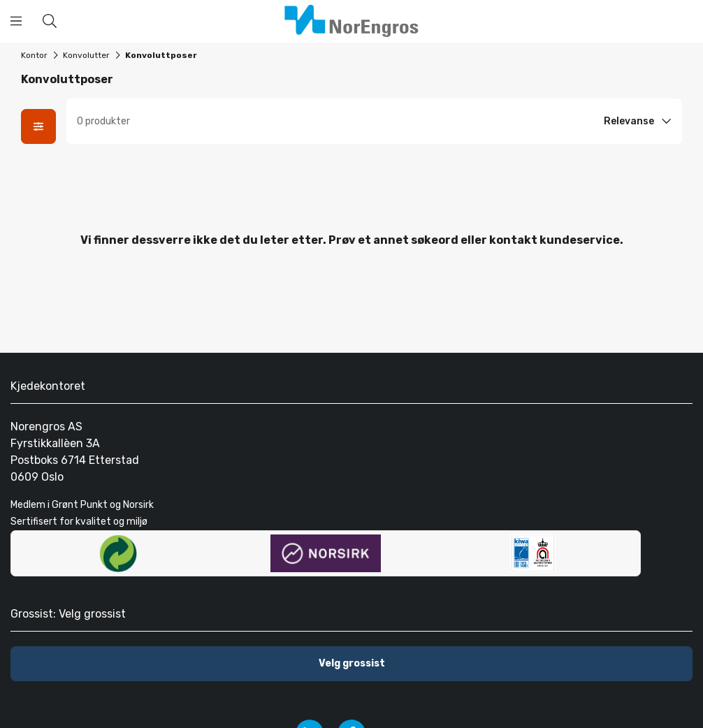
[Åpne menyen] (16, 21)
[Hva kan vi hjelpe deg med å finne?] (50, 21)
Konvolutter (86, 55)
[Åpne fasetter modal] (38, 126)
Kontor (34, 55)
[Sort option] (639, 122)
